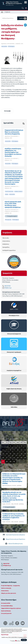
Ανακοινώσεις (6, 241)
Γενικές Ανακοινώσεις (9, 191)
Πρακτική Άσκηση (6, 611)
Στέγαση (7, 194)
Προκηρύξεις (6, 247)
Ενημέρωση (8, 12)
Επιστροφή (7, 111)
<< (3, 439)
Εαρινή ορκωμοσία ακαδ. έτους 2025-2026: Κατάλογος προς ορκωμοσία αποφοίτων (13, 205)
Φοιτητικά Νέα (4, 46)
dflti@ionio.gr (8, 288)
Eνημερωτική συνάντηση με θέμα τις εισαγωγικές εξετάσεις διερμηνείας (14, 132)
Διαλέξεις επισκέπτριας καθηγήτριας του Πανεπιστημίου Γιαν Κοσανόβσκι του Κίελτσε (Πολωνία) (13, 152)
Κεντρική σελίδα (6, 603)
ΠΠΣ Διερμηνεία (8, 220)
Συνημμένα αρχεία (12, 216)
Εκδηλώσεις (6, 244)
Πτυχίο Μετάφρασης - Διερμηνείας (10, 586)
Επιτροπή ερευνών (6, 613)
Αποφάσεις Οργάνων (18, 191)
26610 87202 (7, 286)
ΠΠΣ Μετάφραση (11, 46)
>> (25, 439)
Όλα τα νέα (6, 238)
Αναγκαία (13, 641)
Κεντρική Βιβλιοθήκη (7, 606)
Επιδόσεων (19, 641)
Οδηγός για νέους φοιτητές (9, 593)
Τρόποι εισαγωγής (6, 588)
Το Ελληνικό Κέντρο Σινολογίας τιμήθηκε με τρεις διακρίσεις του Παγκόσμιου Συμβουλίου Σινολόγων (13, 517)
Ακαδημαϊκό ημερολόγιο (9, 250)
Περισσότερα (5, 635)
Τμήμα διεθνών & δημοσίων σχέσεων (11, 608)
